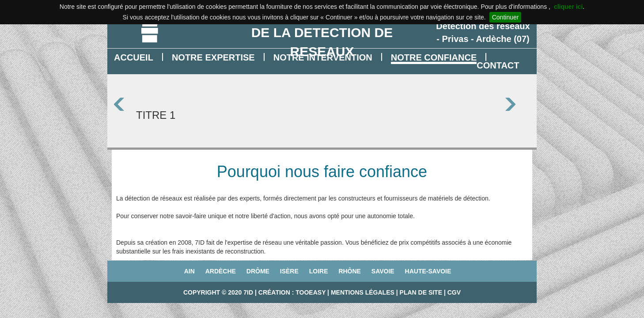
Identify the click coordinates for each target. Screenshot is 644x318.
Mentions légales (363, 292)
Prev (127, 104)
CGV (454, 292)
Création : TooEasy (292, 292)
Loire (319, 271)
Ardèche (221, 271)
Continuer (506, 17)
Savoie (383, 271)
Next (517, 104)
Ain (189, 271)
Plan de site (421, 292)
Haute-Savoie (428, 271)
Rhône (350, 271)
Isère (289, 271)
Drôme (258, 271)
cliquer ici (568, 7)
